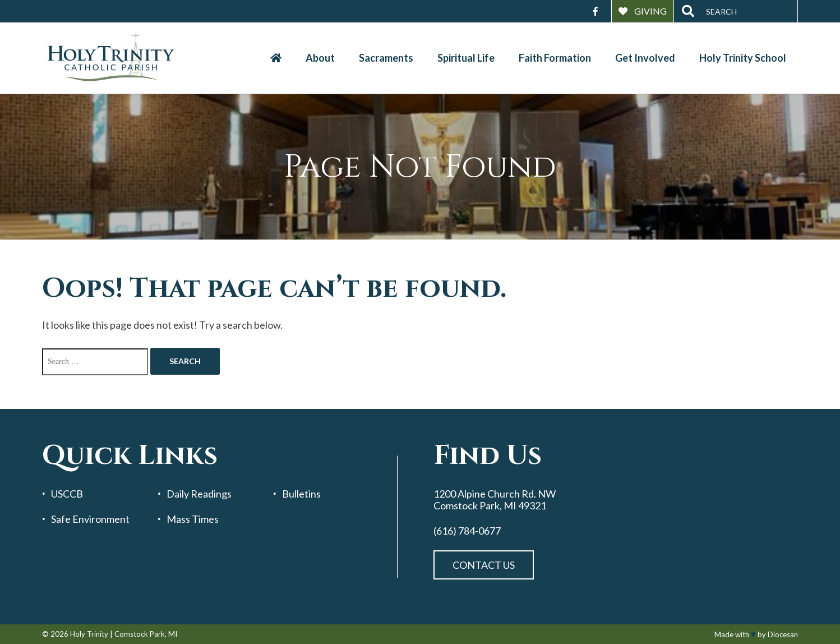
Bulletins (301, 494)
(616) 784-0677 (467, 531)
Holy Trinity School (743, 58)
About (320, 58)
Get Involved (645, 58)
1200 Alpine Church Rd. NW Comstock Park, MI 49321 (495, 500)
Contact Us (484, 565)
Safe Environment (90, 519)
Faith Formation (555, 58)
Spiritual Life (466, 58)
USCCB (67, 494)
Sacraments (386, 58)
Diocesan (783, 634)
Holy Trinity (89, 634)
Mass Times (193, 519)
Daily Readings (199, 494)
